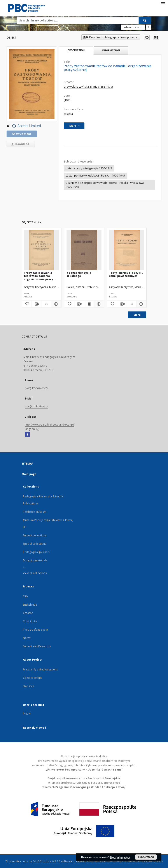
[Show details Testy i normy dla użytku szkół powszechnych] (141, 304)
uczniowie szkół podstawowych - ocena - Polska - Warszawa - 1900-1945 (106, 185)
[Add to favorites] (147, 37)
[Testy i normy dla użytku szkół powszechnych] (127, 250)
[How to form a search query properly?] (149, 27)
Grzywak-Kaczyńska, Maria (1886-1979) (88, 87)
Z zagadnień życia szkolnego (79, 274)
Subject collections (35, 535)
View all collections (35, 573)
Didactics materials (35, 560)
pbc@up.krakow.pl (37, 406)
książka (68, 114)
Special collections (35, 544)
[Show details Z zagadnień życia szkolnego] (98, 304)
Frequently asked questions (40, 669)
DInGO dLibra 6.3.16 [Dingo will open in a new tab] (46, 861)
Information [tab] (111, 50)
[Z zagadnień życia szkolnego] (84, 250)
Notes (27, 638)
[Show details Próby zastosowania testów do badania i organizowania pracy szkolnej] (55, 304)
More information (120, 857)
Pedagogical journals (36, 552)
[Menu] (163, 4)
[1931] (68, 100)
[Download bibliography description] (37, 304)
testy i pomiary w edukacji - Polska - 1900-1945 (95, 176)
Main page (29, 474)
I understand (146, 857)
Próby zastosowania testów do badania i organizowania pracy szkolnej (38, 276)
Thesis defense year (36, 630)
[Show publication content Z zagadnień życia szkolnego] (89, 304)
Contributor (30, 621)
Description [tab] (76, 50)
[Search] (145, 20)
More (137, 315)
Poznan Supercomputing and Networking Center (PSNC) (126, 861)
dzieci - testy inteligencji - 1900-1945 (89, 168)
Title (26, 596)
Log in (27, 713)
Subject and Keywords (37, 646)
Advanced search (133, 27)
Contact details (32, 678)
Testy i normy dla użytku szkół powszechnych (126, 274)
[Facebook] (27, 435)
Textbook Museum (35, 512)
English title (30, 605)
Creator (28, 613)
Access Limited (24, 126)
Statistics (28, 686)
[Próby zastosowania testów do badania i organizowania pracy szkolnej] (41, 250)
